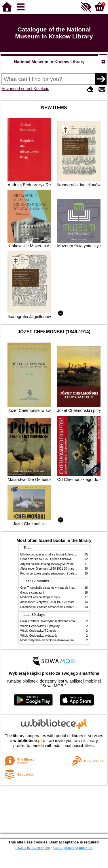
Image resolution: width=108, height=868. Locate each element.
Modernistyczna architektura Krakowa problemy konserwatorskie (62, 640)
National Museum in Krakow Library (49, 62)
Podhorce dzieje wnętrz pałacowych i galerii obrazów (54, 574)
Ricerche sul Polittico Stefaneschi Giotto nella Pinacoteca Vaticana (63, 607)
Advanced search (17, 89)
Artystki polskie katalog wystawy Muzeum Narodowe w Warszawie (63, 564)
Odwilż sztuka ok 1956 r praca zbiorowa (46, 559)
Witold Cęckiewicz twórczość (39, 636)
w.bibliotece (28, 741)
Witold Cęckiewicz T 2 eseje (38, 631)
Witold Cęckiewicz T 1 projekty (40, 626)
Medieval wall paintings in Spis (40, 597)
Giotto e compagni (32, 593)
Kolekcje (41, 89)
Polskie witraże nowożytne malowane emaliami (51, 621)
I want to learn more (33, 848)
